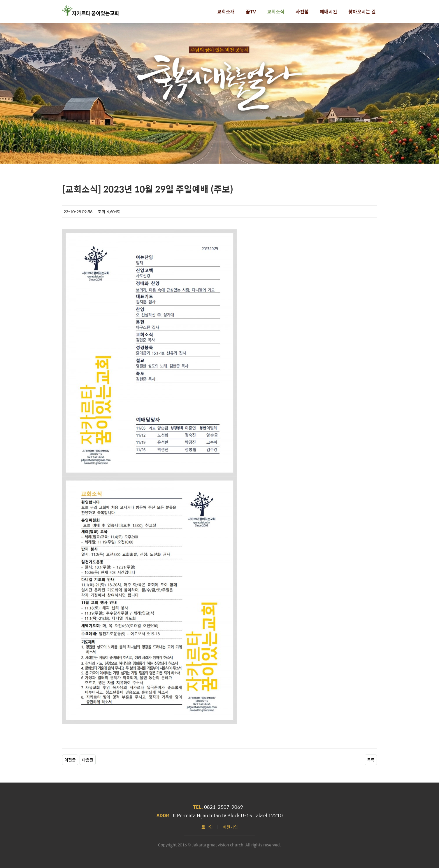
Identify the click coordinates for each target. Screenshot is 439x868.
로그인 (207, 827)
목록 (371, 760)
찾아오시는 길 (362, 12)
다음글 (88, 760)
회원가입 (230, 827)
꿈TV (251, 12)
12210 (275, 815)
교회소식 (276, 12)
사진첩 (302, 12)
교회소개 (226, 12)
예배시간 (329, 12)
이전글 (70, 760)
